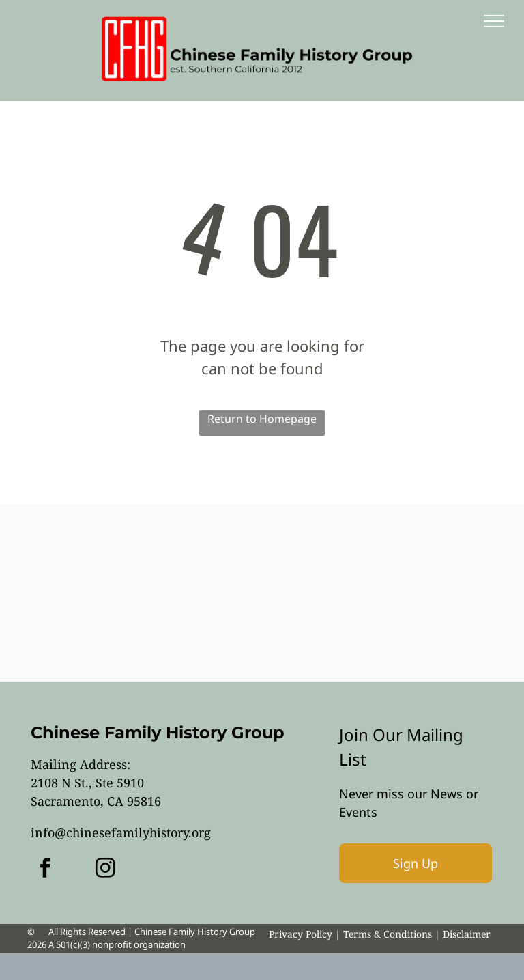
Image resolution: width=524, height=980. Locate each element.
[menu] (494, 21)
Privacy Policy (301, 934)
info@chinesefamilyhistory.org (121, 832)
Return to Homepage (262, 419)
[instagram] (105, 870)
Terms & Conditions (388, 934)
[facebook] (45, 870)
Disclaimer (467, 934)
